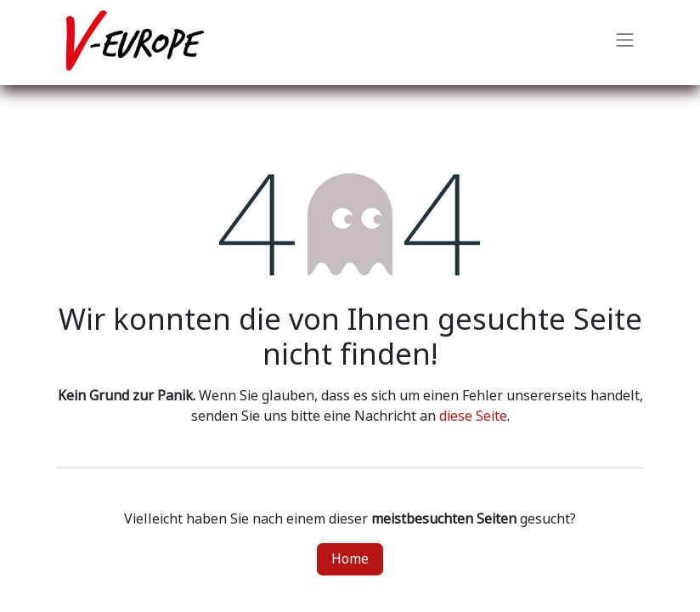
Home (350, 559)
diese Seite (473, 416)
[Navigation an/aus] (625, 42)
